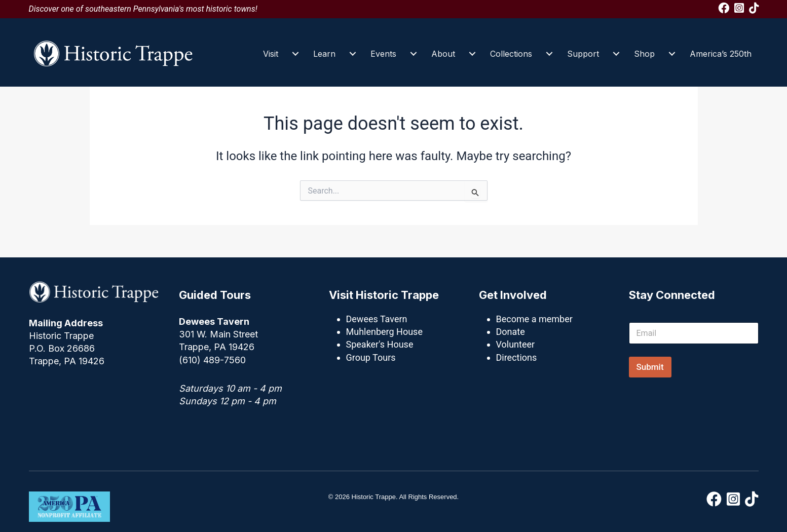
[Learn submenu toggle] (353, 54)
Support (583, 54)
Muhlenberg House (384, 332)
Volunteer (516, 344)
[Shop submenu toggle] (672, 54)
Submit (650, 367)
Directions (517, 357)
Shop (644, 54)
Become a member (534, 319)
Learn (324, 54)
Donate (511, 332)
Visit (271, 54)
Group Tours (371, 357)
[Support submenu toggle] (616, 54)
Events (383, 54)
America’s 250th (721, 54)
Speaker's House (380, 344)
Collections (511, 54)
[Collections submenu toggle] (549, 54)
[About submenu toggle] (472, 54)
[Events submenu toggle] (414, 54)
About (443, 54)
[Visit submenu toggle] (295, 54)
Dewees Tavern (377, 319)
